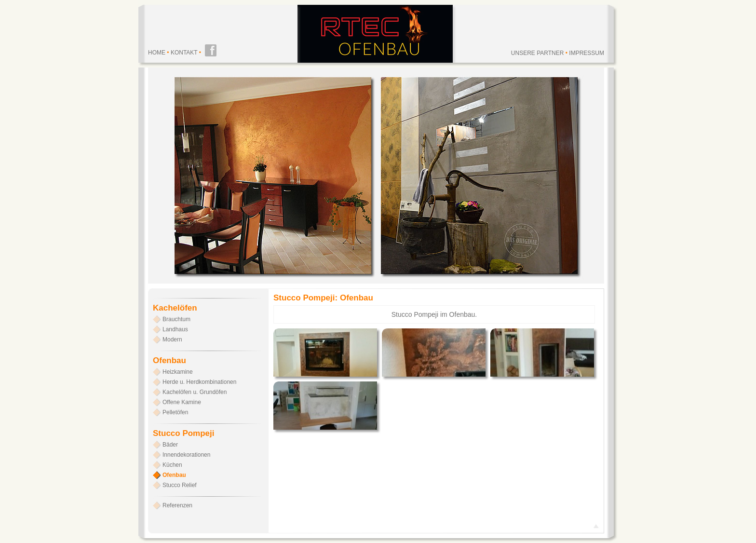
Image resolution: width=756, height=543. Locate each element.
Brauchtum (176, 319)
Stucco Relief (180, 485)
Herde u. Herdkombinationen (199, 382)
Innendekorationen (186, 455)
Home (157, 53)
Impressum (587, 53)
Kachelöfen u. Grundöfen (195, 392)
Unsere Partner (538, 53)
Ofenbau (174, 475)
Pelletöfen (175, 412)
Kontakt (184, 53)
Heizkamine (178, 372)
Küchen (172, 465)
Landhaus (175, 329)
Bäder (170, 445)
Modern (172, 339)
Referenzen (177, 505)
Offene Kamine (182, 402)
